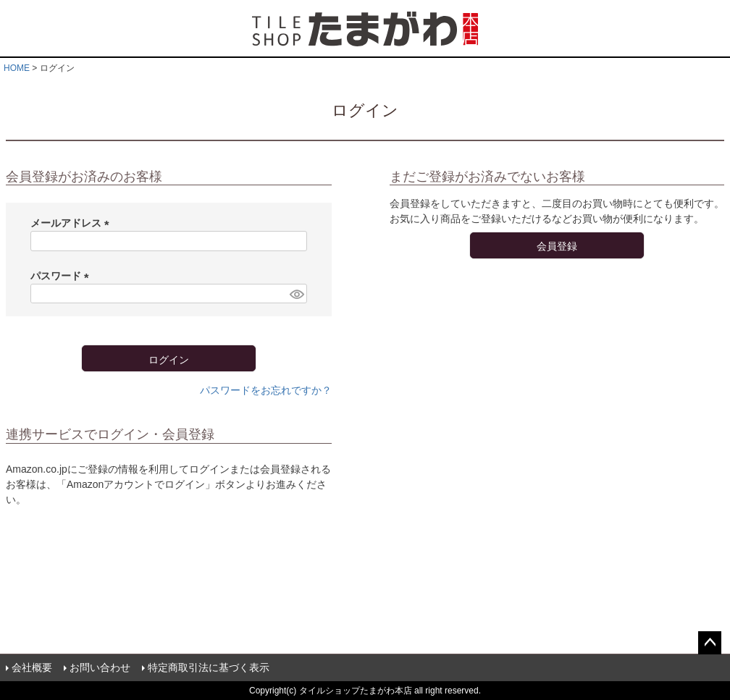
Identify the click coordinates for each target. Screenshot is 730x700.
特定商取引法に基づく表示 (209, 667)
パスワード (62, 276)
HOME (17, 68)
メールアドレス (72, 223)
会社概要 (32, 667)
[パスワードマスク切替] (296, 294)
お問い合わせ (100, 667)
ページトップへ (710, 643)
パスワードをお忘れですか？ (266, 390)
